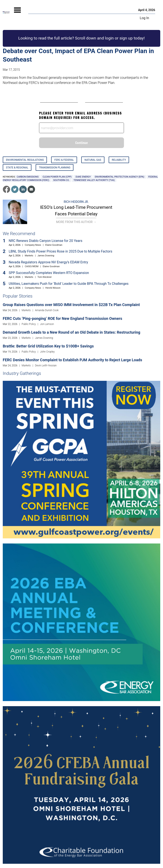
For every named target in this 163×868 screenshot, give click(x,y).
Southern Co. (61, 180)
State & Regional (17, 168)
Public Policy (29, 324)
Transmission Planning (55, 168)
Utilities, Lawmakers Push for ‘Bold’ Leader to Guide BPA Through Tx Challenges (69, 284)
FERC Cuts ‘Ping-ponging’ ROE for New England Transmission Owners (63, 318)
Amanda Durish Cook (47, 310)
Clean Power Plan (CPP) (57, 177)
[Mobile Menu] (17, 14)
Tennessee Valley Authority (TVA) (94, 180)
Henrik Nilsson (53, 288)
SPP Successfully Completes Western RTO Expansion (49, 273)
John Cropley (47, 352)
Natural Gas (93, 160)
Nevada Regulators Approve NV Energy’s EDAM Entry (48, 262)
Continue (81, 143)
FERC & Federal (64, 160)
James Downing (46, 256)
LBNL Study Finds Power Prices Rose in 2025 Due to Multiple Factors (60, 251)
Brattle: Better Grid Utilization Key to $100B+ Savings (48, 346)
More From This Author (76, 222)
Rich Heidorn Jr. (76, 202)
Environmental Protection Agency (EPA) (120, 177)
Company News (33, 245)
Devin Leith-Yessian (46, 366)
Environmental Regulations (25, 160)
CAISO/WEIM (32, 266)
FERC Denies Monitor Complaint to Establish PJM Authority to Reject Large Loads (72, 360)
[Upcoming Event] (81, 459)
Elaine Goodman (54, 245)
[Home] (6, 12)
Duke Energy (83, 177)
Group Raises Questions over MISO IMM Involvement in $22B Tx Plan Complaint (71, 305)
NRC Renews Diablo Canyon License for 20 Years (46, 241)
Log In (145, 18)
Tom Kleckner (45, 277)
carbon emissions (28, 177)
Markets (29, 256)
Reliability (119, 160)
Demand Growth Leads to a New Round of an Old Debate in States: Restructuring (72, 332)
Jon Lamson (47, 324)
